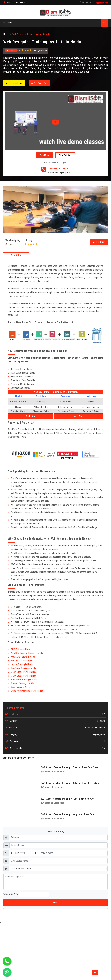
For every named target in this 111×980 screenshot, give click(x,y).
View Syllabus (65, 155)
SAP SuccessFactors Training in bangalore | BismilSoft (67, 814)
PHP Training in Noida (21, 649)
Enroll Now (44, 155)
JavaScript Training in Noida (23, 668)
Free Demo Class (39, 83)
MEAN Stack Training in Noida (24, 676)
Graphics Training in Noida (22, 683)
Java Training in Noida (20, 687)
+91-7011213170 (59, 168)
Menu (8, 23)
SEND (56, 903)
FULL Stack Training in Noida (24, 680)
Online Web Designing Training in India (28, 691)
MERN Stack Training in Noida (24, 672)
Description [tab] (16, 255)
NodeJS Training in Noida (22, 661)
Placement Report (14, 83)
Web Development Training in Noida (27, 653)
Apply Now (99, 242)
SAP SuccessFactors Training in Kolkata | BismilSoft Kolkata (70, 783)
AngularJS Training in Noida (23, 657)
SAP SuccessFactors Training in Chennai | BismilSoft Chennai (71, 767)
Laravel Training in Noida (22, 664)
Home (6, 34)
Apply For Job (102, 2)
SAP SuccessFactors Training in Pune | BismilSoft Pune (68, 799)
